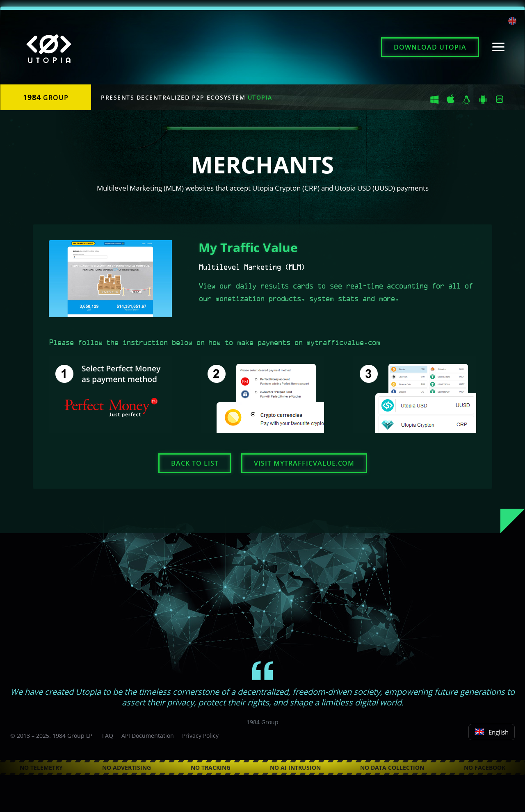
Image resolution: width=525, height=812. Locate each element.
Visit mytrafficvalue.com (304, 463)
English (492, 732)
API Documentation (148, 736)
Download (430, 47)
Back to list (195, 463)
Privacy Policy (200, 736)
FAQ (108, 736)
